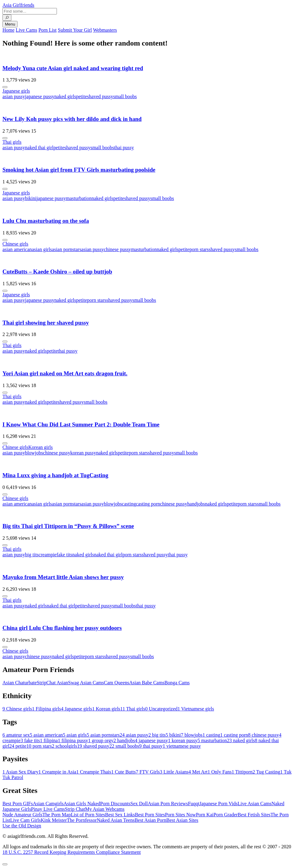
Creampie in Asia (57, 772)
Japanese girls (16, 91)
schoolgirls (64, 746)
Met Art (198, 772)
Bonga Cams (177, 683)
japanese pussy (40, 96)
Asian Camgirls (48, 804)
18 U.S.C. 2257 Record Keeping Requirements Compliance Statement (72, 852)
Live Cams (26, 30)
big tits (32, 555)
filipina (49, 740)
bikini (31, 198)
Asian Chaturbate (20, 683)
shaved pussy (100, 96)
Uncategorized (161, 709)
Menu (10, 24)
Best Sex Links (120, 815)
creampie (48, 555)
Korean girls (41, 447)
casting (129, 504)
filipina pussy (73, 740)
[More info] (5, 87)
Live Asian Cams (255, 804)
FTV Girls (148, 772)
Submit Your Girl (75, 30)
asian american (17, 249)
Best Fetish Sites (254, 815)
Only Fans (220, 772)
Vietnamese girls (196, 709)
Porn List (48, 30)
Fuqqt (194, 804)
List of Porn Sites (88, 815)
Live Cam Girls (26, 820)
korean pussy (83, 453)
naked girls (65, 96)
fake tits (64, 555)
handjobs (196, 504)
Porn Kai (205, 815)
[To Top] (5, 864)
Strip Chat (75, 809)
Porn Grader (226, 815)
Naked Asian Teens (116, 820)
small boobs (125, 96)
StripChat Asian (53, 683)
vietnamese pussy (182, 746)
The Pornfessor (82, 820)
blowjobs (34, 453)
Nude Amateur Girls (22, 815)
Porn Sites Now (180, 815)
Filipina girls (46, 709)
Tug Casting (266, 772)
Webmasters (105, 30)
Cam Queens (117, 683)
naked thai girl (39, 148)
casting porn (148, 504)
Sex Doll (139, 804)
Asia (18, 5)
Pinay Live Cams (48, 809)
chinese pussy (117, 249)
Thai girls (12, 142)
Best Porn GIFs (18, 804)
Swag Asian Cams (86, 683)
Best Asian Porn (151, 820)
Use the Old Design (22, 826)
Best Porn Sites (150, 815)
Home (8, 30)
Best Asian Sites (182, 820)
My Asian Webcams (105, 809)
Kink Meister (54, 820)
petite (82, 96)
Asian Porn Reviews (168, 804)
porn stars (199, 249)
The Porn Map (57, 815)
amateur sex (16, 735)
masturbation (79, 198)
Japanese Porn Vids (218, 804)
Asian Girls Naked (82, 804)
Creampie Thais (94, 772)
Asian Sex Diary (20, 772)
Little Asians (174, 772)
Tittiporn (242, 772)
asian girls (42, 249)
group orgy (101, 740)
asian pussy (14, 96)
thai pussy (124, 148)
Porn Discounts (115, 804)
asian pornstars (67, 249)
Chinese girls (15, 244)
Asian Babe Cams (147, 683)
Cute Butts (123, 772)
